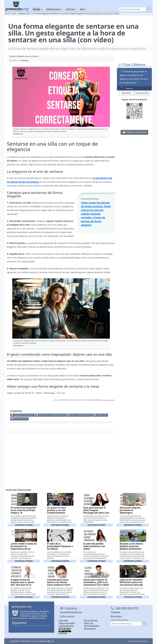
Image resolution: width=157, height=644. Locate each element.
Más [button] (82, 9)
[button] (61, 97)
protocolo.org (20, 419)
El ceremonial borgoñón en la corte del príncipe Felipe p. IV (24, 510)
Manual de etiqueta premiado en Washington (130, 510)
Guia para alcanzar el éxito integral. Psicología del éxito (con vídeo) (96, 511)
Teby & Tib (89, 623)
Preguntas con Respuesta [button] (134, 132)
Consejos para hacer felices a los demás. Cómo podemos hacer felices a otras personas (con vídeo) (60, 585)
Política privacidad (67, 623)
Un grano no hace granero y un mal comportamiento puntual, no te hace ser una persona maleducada (59, 514)
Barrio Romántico (92, 626)
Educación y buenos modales (52, 415)
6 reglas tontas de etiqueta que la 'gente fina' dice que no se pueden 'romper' (22, 583)
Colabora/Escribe (66, 626)
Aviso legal (63, 620)
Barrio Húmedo (91, 620)
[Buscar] (133, 9)
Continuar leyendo (24, 525)
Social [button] (37, 9)
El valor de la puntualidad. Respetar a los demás (60, 546)
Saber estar (102, 415)
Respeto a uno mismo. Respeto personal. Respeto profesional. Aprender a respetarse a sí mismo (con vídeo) (133, 549)
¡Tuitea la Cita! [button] (142, 93)
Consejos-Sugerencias (24, 415)
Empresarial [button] (53, 9)
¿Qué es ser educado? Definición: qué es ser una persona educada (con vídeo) (131, 583)
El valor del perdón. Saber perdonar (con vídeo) (94, 546)
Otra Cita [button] (126, 93)
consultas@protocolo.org (71, 612)
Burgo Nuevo (90, 629)
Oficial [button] (70, 9)
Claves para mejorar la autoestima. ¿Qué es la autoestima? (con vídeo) (96, 582)
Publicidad (115, 612)
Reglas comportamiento (81, 415)
